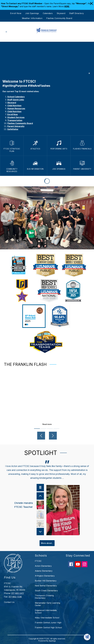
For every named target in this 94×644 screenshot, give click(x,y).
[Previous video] (41, 436)
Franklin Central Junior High (48, 622)
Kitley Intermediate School (47, 617)
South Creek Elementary (46, 590)
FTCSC (38, 561)
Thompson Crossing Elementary (44, 596)
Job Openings (32, 13)
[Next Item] (40, 531)
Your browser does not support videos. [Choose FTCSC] (47, 59)
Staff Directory (76, 13)
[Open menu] (6, 32)
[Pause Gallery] (89, 73)
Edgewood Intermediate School (46, 611)
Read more (47, 424)
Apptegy (52, 640)
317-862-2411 (18, 593)
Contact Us (9, 602)
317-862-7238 (15, 596)
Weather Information (32, 18)
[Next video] (53, 436)
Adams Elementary (44, 571)
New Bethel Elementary (46, 585)
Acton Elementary (43, 566)
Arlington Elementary (45, 576)
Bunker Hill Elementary (46, 580)
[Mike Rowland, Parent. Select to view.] (40, 515)
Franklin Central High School (48, 627)
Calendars (48, 13)
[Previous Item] (40, 496)
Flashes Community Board (59, 18)
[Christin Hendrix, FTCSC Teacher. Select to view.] (29, 505)
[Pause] (40, 488)
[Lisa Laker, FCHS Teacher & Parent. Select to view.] (40, 524)
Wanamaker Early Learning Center (47, 604)
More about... (47, 543)
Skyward (61, 13)
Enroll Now (16, 13)
